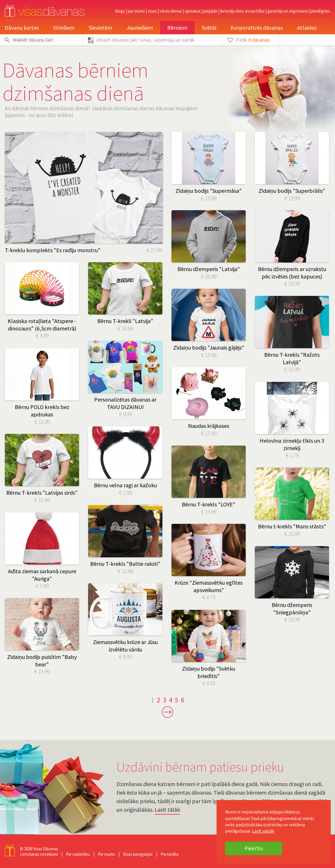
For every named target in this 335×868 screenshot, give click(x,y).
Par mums (136, 11)
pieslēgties (320, 11)
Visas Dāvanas (46, 849)
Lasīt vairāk (263, 831)
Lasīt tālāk (167, 810)
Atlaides (307, 28)
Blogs (120, 11)
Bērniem (177, 28)
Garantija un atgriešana (287, 11)
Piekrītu (254, 848)
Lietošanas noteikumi (39, 854)
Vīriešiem (64, 28)
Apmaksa (193, 11)
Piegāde (210, 11)
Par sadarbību (78, 854)
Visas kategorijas (138, 854)
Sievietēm (100, 28)
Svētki (209, 28)
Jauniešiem (140, 28)
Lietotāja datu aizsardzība (242, 11)
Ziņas (152, 11)
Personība (170, 854)
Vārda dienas (171, 11)
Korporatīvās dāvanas (257, 28)
